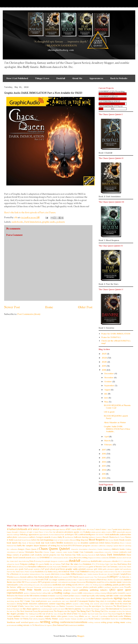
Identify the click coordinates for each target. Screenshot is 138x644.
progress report (71, 590)
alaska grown (96, 532)
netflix (21, 585)
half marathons (126, 569)
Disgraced (92, 558)
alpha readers (107, 532)
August (108, 390)
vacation (39, 616)
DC (52, 558)
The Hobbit (86, 609)
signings (118, 598)
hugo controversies (106, 572)
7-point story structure (121, 529)
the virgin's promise (16, 614)
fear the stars (72, 564)
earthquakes (107, 561)
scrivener (27, 599)
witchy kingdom (39, 619)
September (110, 385)
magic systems (59, 580)
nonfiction (57, 585)
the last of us (12, 611)
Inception (26, 574)
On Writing (94, 585)
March (108, 441)
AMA (114, 532)
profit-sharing (56, 590)
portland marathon (112, 587)
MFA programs (44, 582)
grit (95, 569)
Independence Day (37, 574)
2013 (104, 466)
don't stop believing (22, 561)
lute (51, 580)
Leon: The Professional (98, 577)
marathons (69, 580)
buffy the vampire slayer (28, 545)
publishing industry (99, 590)
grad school (50, 569)
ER (37, 564)
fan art (52, 564)
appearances (34, 535)
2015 (104, 458)
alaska (88, 532)
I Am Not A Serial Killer (123, 572)
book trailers (51, 543)
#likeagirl (56, 529)
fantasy (58, 564)
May (107, 402)
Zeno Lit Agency (46, 625)
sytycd (102, 604)
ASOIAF (101, 535)
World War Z (115, 619)
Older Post (85, 307)
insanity (48, 574)
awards (47, 537)
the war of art (45, 614)
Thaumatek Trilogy (81, 606)
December (109, 373)
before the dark (38, 540)
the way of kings (57, 614)
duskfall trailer (96, 561)
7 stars (109, 529)
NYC (83, 585)
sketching (10, 601)
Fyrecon (85, 567)
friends (64, 567)
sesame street (70, 599)
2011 (104, 474)
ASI (97, 535)
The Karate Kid (125, 609)
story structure (124, 601)
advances (60, 532)
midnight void (56, 582)
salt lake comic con (114, 596)
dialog (71, 558)
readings (67, 593)
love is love (31, 580)
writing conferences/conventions (69, 622)
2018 (104, 370)
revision (44, 596)
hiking (55, 572)
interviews (55, 574)
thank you (55, 606)
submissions (43, 604)
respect (128, 593)
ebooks (115, 561)
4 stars (84, 529)
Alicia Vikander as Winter (115, 422)
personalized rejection (62, 587)
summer (52, 604)
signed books (108, 598)
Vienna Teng (73, 616)
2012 (104, 470)
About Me (77, 78)
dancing (84, 555)
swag (87, 604)
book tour (40, 543)
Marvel (100, 580)
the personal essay (46, 611)
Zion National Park (60, 625)
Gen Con (106, 567)
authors (32, 537)
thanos (62, 606)
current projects (49, 555)
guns (117, 569)
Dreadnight (46, 561)
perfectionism (47, 587)
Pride (22, 590)
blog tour (85, 540)
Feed (81, 564)
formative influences (37, 566)
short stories (96, 598)
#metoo (63, 529)
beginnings (49, 540)
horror (67, 571)
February (109, 445)
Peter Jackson (77, 587)
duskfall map (86, 561)
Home (49, 307)
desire (66, 558)
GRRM (100, 569)
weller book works (116, 616)
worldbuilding (126, 619)
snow (50, 601)
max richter (17, 582)
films (115, 564)
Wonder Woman (71, 619)
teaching (47, 606)
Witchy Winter (52, 619)
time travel (103, 614)
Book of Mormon (29, 543)
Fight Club (109, 564)
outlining (108, 585)
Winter (17, 619)
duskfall (75, 561)
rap (52, 593)
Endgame (24, 564)
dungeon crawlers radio (60, 561)
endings (32, 564)
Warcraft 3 (96, 616)
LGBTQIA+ (113, 577)
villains (81, 616)
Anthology (24, 535)
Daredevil (92, 555)
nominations (48, 585)
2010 (104, 478)
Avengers (40, 537)
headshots (39, 572)
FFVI (93, 564)
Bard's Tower (120, 537)
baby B (61, 537)
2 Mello (74, 529)
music (119, 582)
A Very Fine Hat (50, 532)
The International (112, 609)
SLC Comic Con (27, 601)
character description (79, 549)
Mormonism (81, 582)
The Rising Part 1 (84, 611)
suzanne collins (78, 604)
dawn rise (35, 558)
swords (96, 604)
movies (113, 582)
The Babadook (107, 606)
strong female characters (27, 604)
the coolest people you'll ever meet (51, 609)
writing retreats (23, 625)
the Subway (127, 611)
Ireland (63, 574)
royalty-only (94, 596)
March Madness (91, 580)
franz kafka (57, 567)
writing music (119, 622)
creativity (38, 555)
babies (55, 537)
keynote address (27, 577)
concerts (108, 552)
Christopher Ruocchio (34, 552)
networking (28, 585)
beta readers (65, 540)
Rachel (39, 593)
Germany (114, 567)
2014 (104, 462)
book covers (126, 540)
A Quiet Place (38, 532)
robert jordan (68, 596)
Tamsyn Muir (29, 606)
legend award (84, 577)
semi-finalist (60, 598)
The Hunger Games (98, 609)
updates (17, 616)
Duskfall (61, 78)
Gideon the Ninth (125, 567)
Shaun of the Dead (83, 599)
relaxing (103, 593)
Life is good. (109, 412)
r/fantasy (33, 593)
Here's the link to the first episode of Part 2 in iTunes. (30, 212)
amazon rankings (13, 535)
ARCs (77, 535)
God (26, 569)
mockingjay (72, 582)
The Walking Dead (32, 614)
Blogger (81, 636)
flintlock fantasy (18, 567)
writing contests (94, 622)
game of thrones (95, 567)
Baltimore (92, 537)
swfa (91, 604)
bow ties (77, 543)
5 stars (97, 529)
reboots (74, 593)
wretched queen (27, 622)
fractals (50, 567)
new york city (38, 585)
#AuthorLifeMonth (17, 529)
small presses (41, 601)
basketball (18, 540)
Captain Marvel (118, 546)
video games (62, 616)
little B (9, 580)
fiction (102, 564)
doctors (119, 558)
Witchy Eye (28, 619)
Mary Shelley (108, 580)
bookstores (69, 543)
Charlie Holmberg (104, 549)
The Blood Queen (120, 606)
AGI (81, 532)
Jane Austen (88, 574)
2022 (105, 358)
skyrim (17, 601)
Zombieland (73, 625)
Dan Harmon (66, 555)
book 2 (117, 540)
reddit (80, 593)
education (127, 561)
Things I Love (42, 78)
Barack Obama (109, 537)
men (28, 582)
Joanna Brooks (99, 574)
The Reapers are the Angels (65, 611)
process (46, 590)
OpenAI (101, 585)
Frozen (70, 567)
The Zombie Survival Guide (88, 614)
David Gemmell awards (22, 558)
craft (32, 555)
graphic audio (49, 222)
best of (57, 540)
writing (45, 622)
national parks (12, 585)
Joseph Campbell (120, 574)
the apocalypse (95, 606)
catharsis (14, 549)
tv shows (127, 614)
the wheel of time (71, 614)
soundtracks (57, 601)
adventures (69, 532)
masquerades (119, 580)
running (102, 596)
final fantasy (122, 564)
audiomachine (126, 535)
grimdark (82, 569)
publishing (84, 590)
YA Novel (36, 625)
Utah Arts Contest (28, 616)
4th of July (90, 529)
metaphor (34, 582)
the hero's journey (73, 609)
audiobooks (17, 222)
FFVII (98, 564)
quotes (26, 593)
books (60, 543)
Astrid (107, 535)
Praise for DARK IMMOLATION (116, 334)
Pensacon (38, 587)
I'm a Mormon (13, 574)
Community (89, 552)
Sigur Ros (127, 598)
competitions (99, 552)
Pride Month (34, 590)
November (109, 377)
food (26, 567)
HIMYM (61, 572)
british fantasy (105, 543)
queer (120, 590)
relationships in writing (91, 593)
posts (122, 587)
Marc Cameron (79, 580)
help (46, 572)
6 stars (103, 529)
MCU (24, 582)
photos (86, 587)
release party (112, 593)
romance (78, 596)
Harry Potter (25, 572)
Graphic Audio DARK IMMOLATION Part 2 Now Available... (117, 429)
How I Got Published (17, 78)
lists (124, 577)
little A (129, 577)
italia (68, 574)
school (9, 599)
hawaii (32, 572)
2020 (105, 362)
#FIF (30, 529)
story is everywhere (108, 601)
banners (99, 537)
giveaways (11, 569)
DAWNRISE (45, 558)
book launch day (14, 543)
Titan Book (112, 614)
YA (31, 625)
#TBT (68, 529)
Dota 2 (32, 561)
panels (116, 585)
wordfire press (82, 619)
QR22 (112, 590)
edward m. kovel (13, 564)
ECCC (121, 561)
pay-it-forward (28, 587)
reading (58, 593)
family (47, 564)
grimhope (90, 569)
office (87, 585)
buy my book (62, 546)
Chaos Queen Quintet (54, 549)
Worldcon (11, 622)
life (121, 577)
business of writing (48, 545)
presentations (12, 590)
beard (24, 540)
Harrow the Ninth (13, 572)
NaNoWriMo (127, 582)
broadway (116, 543)
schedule (127, 596)
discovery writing (81, 558)
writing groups (107, 622)
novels (75, 585)
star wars (66, 601)
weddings (104, 616)
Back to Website (119, 78)
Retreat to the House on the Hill (20, 596)
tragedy (120, 614)
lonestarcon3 (17, 580)
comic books (67, 552)
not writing (67, 585)
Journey (17, 577)
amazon (128, 532)
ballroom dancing (81, 537)
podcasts (61, 222)
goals (21, 569)
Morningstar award (94, 582)
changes (21, 549)
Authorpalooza (23, 537)
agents (76, 532)
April (107, 437)
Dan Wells (76, 555)
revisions (51, 596)
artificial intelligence (87, 535)
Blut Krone (110, 540)
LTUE (46, 579)
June (106, 398)
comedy (59, 552)
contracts (123, 552)
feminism (87, 564)
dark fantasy (101, 555)
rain (49, 593)
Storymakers (11, 604)
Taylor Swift (39, 606)
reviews (36, 596)
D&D (59, 555)
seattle (34, 599)
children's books (118, 549)
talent (107, 604)
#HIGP (36, 529)
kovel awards (63, 577)
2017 (104, 450)
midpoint (65, 582)
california (102, 546)
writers (37, 622)
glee (17, 569)
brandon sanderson (90, 543)
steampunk (83, 601)
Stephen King (94, 601)
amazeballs (121, 532)
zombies (81, 625)
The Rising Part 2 (98, 611)
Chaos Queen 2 (32, 549)
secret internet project (45, 599)
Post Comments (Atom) (29, 314)
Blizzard (73, 540)
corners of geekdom (21, 555)
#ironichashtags (46, 529)
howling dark (94, 572)
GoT (43, 569)
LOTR (24, 580)
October (108, 381)
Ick (20, 574)
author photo (12, 537)
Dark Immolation (33, 222)
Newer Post (12, 307)
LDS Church (73, 577)
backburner (69, 537)
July (106, 394)
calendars (94, 546)
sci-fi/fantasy (18, 598)
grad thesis (60, 569)
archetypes (69, 535)
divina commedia (102, 558)
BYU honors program (81, 546)
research (121, 593)
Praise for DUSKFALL (111, 337)
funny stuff (77, 567)
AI (84, 532)
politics (101, 587)
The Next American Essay (27, 611)
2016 (104, 454)
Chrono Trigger (49, 552)
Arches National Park (57, 535)
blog (78, 540)
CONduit (115, 552)
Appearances (96, 78)
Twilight (10, 616)
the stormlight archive (114, 611)
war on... (88, 616)
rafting (45, 593)
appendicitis (44, 535)
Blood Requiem (97, 540)
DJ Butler (113, 558)
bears (29, 540)
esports (41, 564)
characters (92, 549)
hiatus (50, 572)
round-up (85, 596)
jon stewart (109, 574)
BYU (70, 546)
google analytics (34, 569)
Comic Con (78, 552)
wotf (18, 622)
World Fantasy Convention (99, 619)
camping (109, 546)
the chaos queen (30, 609)
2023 (105, 354)
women (61, 619)
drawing (38, 561)
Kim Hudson (39, 577)
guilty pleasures (109, 569)
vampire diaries (50, 616)
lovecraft (39, 580)
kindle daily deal (51, 577)
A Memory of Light (25, 532)
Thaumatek (70, 606)
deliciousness (58, 558)
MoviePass (106, 582)
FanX (63, 564)
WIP (21, 619)
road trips (59, 596)
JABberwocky (77, 574)
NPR (80, 585)
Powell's (128, 587)
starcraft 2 (74, 601)
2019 (104, 366)
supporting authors (64, 604)
